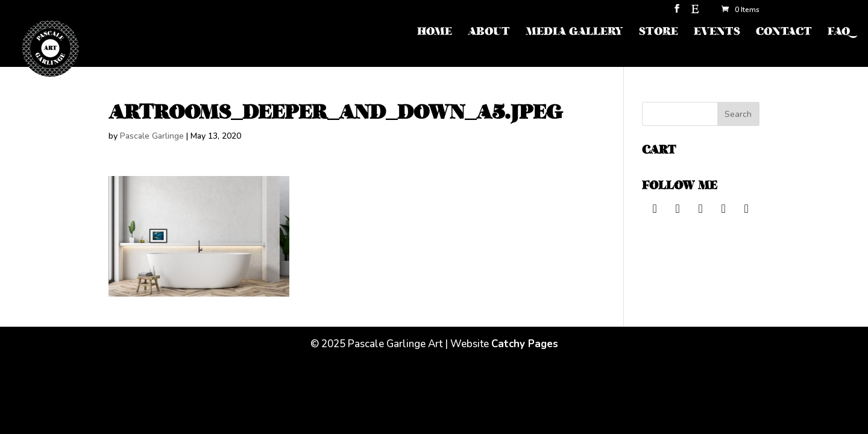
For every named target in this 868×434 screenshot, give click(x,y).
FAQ (839, 33)
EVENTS (717, 33)
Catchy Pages (525, 344)
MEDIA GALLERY (574, 33)
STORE (659, 33)
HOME (435, 33)
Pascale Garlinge (152, 136)
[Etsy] (695, 12)
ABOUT (489, 33)
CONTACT (784, 33)
